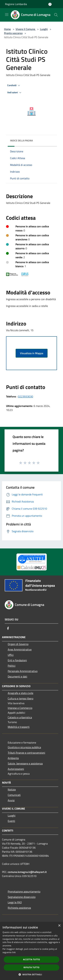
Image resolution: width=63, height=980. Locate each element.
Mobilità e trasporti (19, 727)
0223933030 (26, 396)
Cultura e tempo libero (20, 698)
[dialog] (32, 951)
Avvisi (11, 800)
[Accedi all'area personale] (50, 4)
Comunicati (14, 795)
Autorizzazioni (16, 769)
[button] (32, 974)
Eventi (11, 821)
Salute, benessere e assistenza (25, 763)
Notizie (12, 789)
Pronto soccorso (13, 33)
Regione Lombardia (16, 4)
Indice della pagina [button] (21, 140)
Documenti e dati (17, 676)
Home (7, 29)
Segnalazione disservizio (22, 897)
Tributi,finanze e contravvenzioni (26, 753)
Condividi (14, 85)
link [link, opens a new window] (14, 952)
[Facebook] (8, 628)
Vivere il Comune (26, 29)
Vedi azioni (15, 93)
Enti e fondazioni (17, 660)
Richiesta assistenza (19, 908)
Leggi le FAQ (15, 902)
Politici (12, 666)
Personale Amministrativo (23, 671)
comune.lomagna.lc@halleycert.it (27, 872)
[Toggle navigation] (7, 15)
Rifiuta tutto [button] (32, 967)
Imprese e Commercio (20, 708)
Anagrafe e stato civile (20, 693)
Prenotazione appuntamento (24, 891)
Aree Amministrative (20, 649)
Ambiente (13, 758)
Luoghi (44, 29)
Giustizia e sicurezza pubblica (24, 747)
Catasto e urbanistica (20, 717)
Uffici (11, 655)
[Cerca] (56, 15)
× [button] (59, 926)
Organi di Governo (18, 644)
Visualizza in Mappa (32, 353)
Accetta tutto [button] (31, 959)
